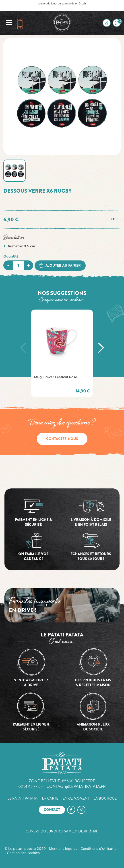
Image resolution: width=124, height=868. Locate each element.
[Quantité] (18, 265)
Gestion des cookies (23, 853)
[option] (62, 353)
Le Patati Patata (23, 798)
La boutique (105, 798)
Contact (52, 810)
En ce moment (76, 798)
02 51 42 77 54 (31, 786)
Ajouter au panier (60, 265)
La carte (50, 798)
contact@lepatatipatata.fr (76, 786)
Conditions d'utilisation (99, 849)
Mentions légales (63, 849)
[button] (23, 348)
